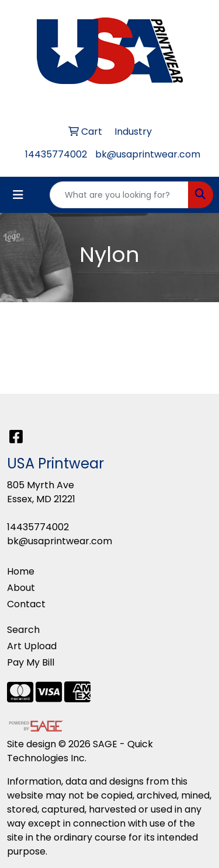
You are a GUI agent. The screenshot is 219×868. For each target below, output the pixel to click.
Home (21, 571)
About (21, 588)
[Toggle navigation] (18, 195)
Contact (26, 604)
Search (23, 630)
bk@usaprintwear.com (148, 154)
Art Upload (32, 646)
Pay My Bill (31, 662)
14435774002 (56, 154)
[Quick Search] (119, 195)
